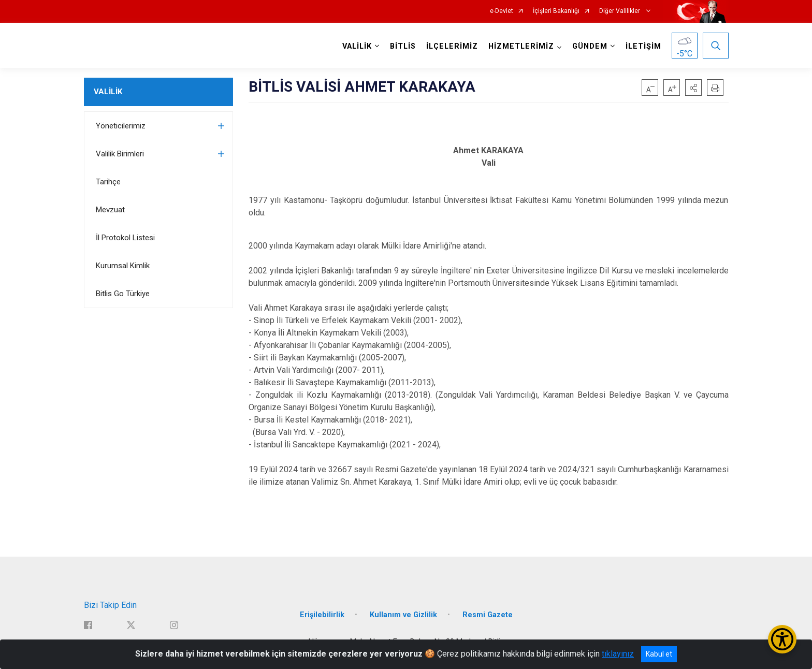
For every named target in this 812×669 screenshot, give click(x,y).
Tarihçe (108, 182)
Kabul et (659, 654)
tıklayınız (618, 654)
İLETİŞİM (643, 46)
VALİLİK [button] (357, 46)
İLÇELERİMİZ (452, 46)
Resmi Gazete (488, 615)
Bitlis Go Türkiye (123, 294)
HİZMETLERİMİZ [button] (521, 46)
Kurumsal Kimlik (123, 266)
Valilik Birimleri (120, 154)
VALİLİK (108, 92)
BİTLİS (403, 46)
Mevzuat (110, 210)
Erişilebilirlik (322, 615)
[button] (693, 88)
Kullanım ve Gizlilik (403, 615)
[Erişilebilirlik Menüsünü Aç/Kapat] (782, 639)
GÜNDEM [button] (590, 46)
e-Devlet (502, 11)
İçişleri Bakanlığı (556, 11)
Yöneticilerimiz (121, 126)
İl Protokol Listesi (125, 238)
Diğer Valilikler (620, 11)
